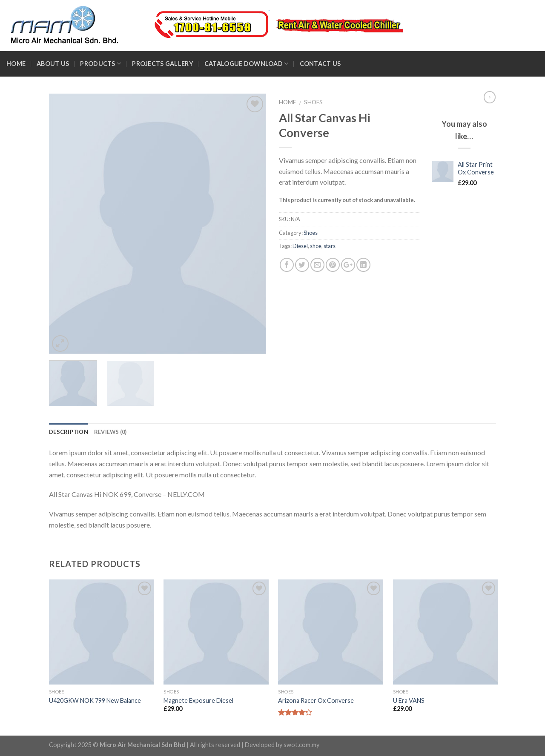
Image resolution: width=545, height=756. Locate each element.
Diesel (300, 246)
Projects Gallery (163, 64)
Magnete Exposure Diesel (198, 700)
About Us (53, 64)
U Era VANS (409, 700)
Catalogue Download (247, 64)
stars (330, 246)
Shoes (313, 102)
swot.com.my (301, 745)
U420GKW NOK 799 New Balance (95, 700)
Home (16, 64)
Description (69, 432)
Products (100, 64)
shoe (316, 246)
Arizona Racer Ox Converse (316, 700)
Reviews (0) (110, 432)
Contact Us (320, 64)
